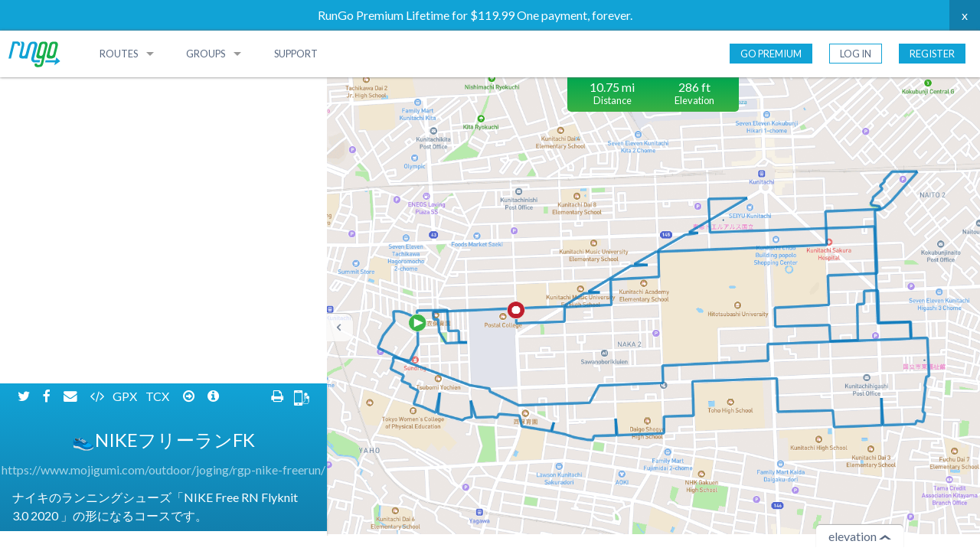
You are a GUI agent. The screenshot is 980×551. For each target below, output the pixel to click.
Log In (856, 54)
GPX (126, 90)
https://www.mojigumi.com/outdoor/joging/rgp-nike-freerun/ (163, 163)
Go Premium (771, 54)
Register (932, 54)
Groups (206, 54)
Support (296, 54)
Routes (119, 54)
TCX (158, 90)
